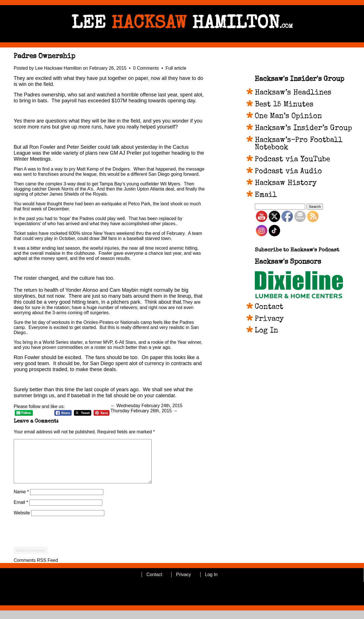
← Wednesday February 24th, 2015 (147, 406)
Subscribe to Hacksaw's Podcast (297, 250)
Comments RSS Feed (36, 569)
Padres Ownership (44, 57)
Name (21, 500)
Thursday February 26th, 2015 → (144, 411)
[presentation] (57, 550)
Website (22, 521)
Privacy (269, 319)
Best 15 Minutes (284, 105)
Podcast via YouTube (292, 160)
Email (21, 511)
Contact (269, 307)
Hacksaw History (286, 183)
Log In (266, 331)
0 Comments (147, 68)
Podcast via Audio (288, 172)
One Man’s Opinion (288, 117)
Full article (176, 68)
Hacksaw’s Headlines (293, 93)
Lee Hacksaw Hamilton (59, 68)
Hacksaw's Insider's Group (299, 79)
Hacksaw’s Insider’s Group (303, 129)
